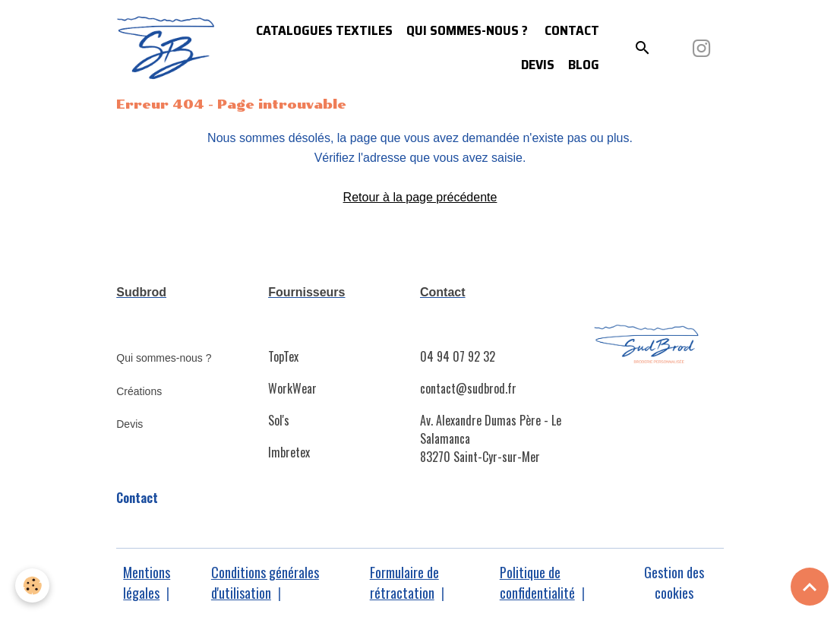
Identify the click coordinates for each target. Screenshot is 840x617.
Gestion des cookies (674, 582)
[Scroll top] (810, 587)
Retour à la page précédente (420, 197)
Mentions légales (147, 582)
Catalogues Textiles (324, 30)
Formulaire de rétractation (404, 582)
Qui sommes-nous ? (467, 30)
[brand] (166, 48)
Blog (584, 65)
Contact (570, 30)
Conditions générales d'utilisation (265, 582)
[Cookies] (32, 585)
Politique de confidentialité (537, 582)
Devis (538, 65)
